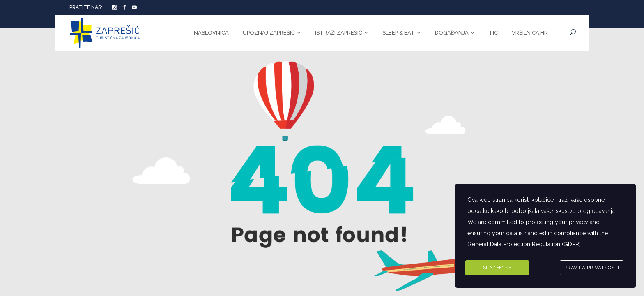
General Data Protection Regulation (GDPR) (524, 244)
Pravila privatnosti (592, 268)
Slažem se (497, 268)
